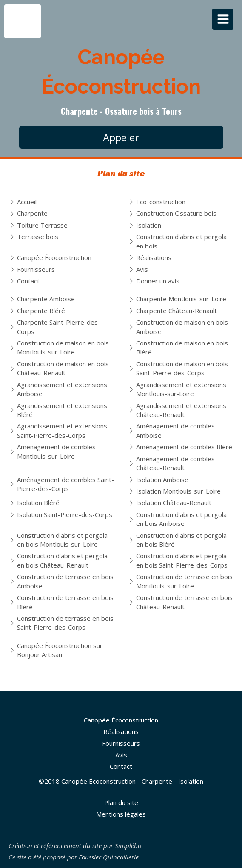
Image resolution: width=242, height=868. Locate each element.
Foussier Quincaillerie (109, 857)
